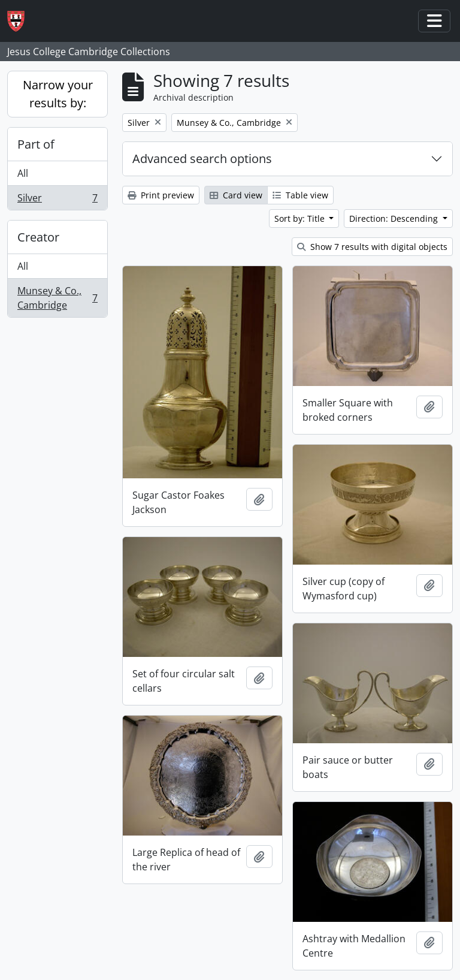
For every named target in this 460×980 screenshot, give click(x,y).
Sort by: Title (301, 218)
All (23, 173)
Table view (300, 195)
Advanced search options (202, 159)
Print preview (161, 195)
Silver (57, 200)
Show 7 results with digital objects (372, 247)
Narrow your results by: (58, 94)
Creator (38, 237)
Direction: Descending (395, 218)
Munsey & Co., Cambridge (57, 298)
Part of (36, 144)
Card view (236, 195)
